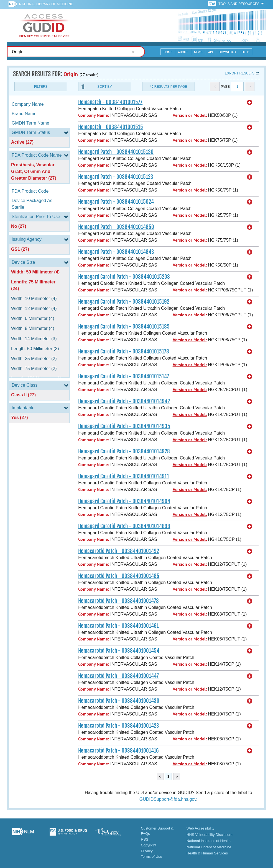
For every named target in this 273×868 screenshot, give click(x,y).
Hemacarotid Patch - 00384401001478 (118, 601)
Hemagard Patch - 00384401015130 (116, 152)
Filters (41, 87)
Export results (240, 73)
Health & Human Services (207, 853)
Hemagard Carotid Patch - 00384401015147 (124, 376)
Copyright (149, 845)
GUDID (44, 25)
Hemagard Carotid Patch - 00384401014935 (124, 426)
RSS (145, 839)
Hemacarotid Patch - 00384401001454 (119, 651)
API (211, 52)
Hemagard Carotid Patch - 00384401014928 (124, 451)
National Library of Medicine (46, 4)
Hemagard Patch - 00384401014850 (116, 227)
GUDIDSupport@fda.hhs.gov (168, 799)
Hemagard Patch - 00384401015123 (116, 177)
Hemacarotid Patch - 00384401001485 (119, 576)
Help (245, 52)
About (183, 52)
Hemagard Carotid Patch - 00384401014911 (124, 476)
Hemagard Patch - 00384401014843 (116, 252)
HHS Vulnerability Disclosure (210, 835)
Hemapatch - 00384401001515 (111, 127)
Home (168, 52)
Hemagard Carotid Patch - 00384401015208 (124, 277)
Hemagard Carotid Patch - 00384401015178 (124, 352)
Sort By (104, 87)
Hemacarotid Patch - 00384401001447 (118, 676)
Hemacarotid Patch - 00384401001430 (119, 701)
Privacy (147, 851)
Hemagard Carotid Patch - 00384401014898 (124, 526)
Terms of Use (151, 857)
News (198, 52)
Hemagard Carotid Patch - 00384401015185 (124, 327)
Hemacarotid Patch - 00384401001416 (118, 751)
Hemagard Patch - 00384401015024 (116, 202)
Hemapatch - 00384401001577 (110, 102)
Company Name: (94, 115)
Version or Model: (190, 115)
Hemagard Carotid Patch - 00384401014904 (124, 501)
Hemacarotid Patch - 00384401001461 (118, 626)
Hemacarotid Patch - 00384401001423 (119, 726)
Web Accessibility (200, 828)
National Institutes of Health (209, 841)
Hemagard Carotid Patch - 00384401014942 (124, 401)
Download (227, 52)
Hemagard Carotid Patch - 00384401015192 (124, 302)
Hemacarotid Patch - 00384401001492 (119, 551)
